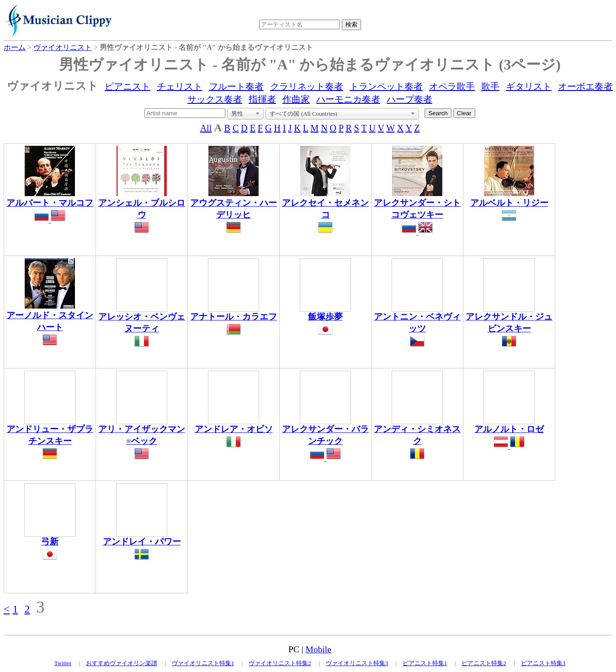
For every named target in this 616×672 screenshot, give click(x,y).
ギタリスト (529, 86)
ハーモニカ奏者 (348, 99)
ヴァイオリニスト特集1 (203, 663)
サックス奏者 (215, 99)
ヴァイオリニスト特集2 (280, 663)
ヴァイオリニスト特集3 (357, 663)
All (206, 128)
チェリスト (180, 86)
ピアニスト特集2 (484, 663)
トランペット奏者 (386, 86)
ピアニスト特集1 (425, 663)
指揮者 (262, 99)
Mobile (319, 649)
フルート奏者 (236, 86)
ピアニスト (127, 86)
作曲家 (296, 99)
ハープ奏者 (409, 99)
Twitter (63, 663)
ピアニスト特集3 (543, 663)
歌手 (490, 86)
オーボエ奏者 (585, 86)
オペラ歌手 (452, 86)
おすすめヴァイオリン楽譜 (122, 663)
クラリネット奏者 (307, 86)
